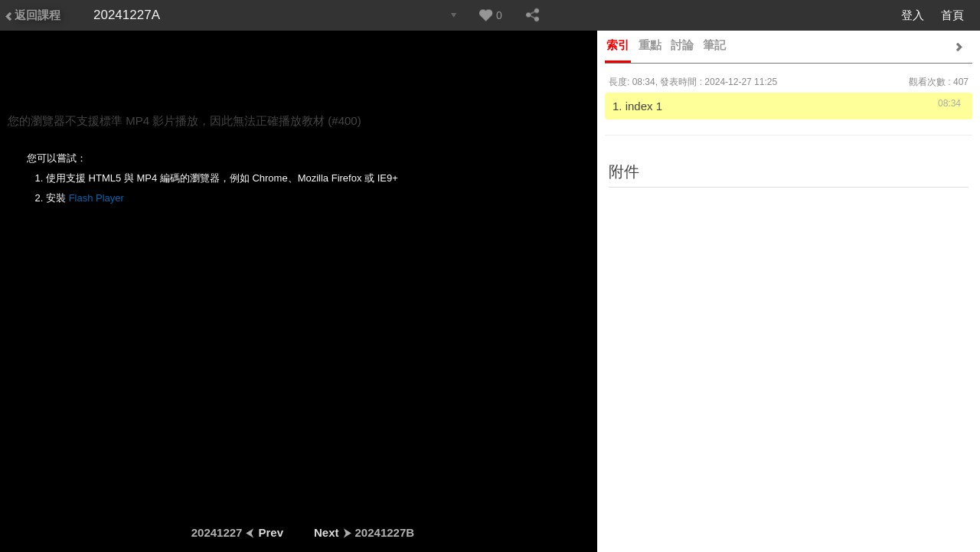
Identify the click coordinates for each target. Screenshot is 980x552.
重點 (650, 45)
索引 (618, 45)
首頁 (952, 15)
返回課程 (32, 15)
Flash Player (96, 198)
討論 (682, 45)
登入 (913, 15)
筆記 (714, 45)
